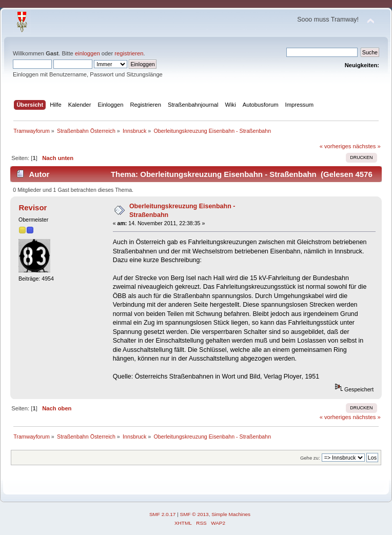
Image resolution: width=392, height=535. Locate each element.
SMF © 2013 (194, 514)
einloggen (87, 53)
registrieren (129, 53)
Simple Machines (231, 514)
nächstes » (367, 146)
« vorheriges (336, 146)
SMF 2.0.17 (163, 514)
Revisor (33, 207)
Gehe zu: (310, 458)
